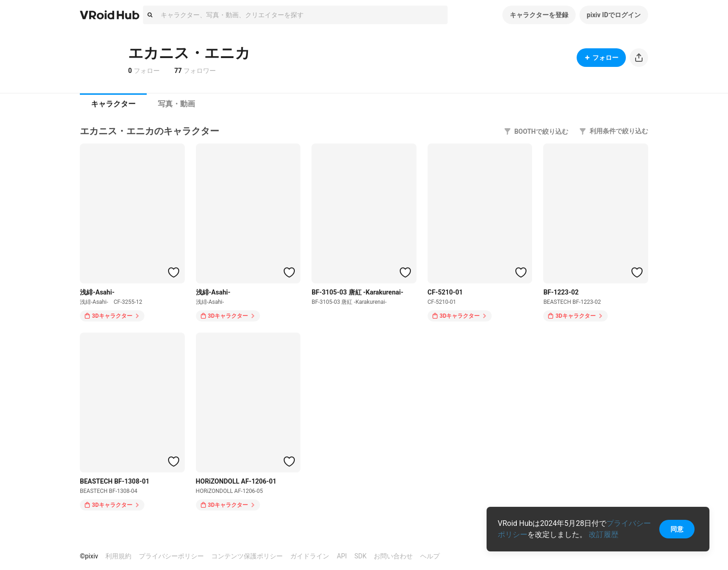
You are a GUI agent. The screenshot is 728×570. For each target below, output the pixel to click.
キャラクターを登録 (539, 15)
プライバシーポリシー (171, 556)
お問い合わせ (393, 556)
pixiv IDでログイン (614, 15)
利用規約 (118, 556)
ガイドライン (310, 556)
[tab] (113, 104)
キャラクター (113, 104)
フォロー (601, 58)
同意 (677, 529)
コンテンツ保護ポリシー (247, 556)
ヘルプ (430, 556)
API (342, 556)
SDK (360, 556)
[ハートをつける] (174, 272)
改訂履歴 (604, 534)
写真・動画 (176, 104)
